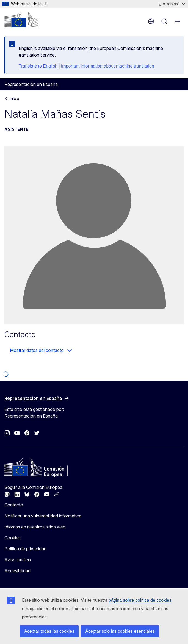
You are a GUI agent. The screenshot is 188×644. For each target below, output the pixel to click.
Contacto (14, 505)
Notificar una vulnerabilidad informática (43, 516)
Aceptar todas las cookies (49, 631)
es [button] (151, 21)
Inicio (15, 98)
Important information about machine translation (108, 66)
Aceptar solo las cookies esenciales (120, 631)
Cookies (13, 538)
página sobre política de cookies (140, 600)
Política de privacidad (25, 549)
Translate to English (38, 66)
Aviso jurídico (18, 560)
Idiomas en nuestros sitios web (35, 527)
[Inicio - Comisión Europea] (21, 19)
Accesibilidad (17, 571)
